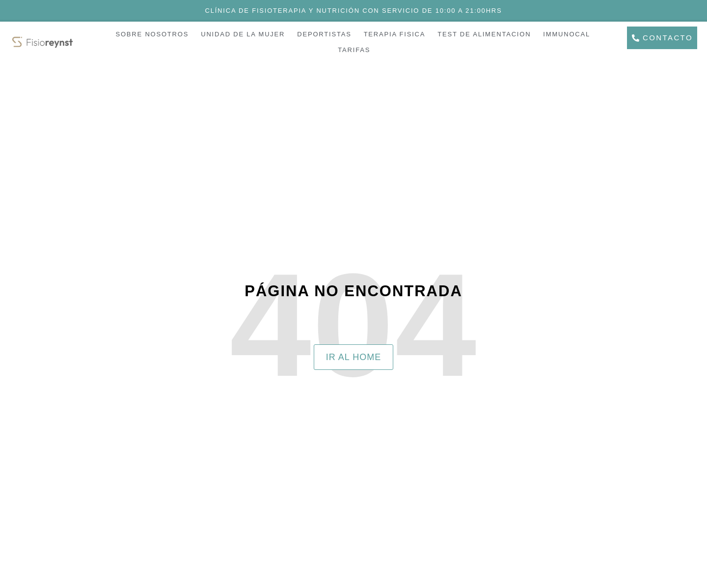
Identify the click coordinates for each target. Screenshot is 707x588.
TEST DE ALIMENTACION (484, 34)
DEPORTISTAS (324, 34)
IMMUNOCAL (567, 34)
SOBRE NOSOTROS (152, 34)
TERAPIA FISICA (395, 34)
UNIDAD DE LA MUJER (243, 34)
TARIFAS (354, 50)
